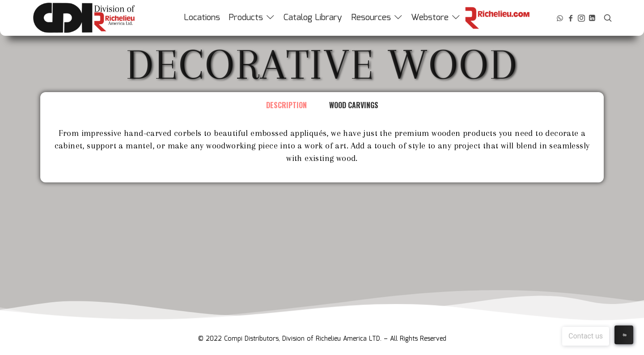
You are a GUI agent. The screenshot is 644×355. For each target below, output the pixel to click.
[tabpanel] (322, 150)
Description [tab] (286, 105)
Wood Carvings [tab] (354, 105)
